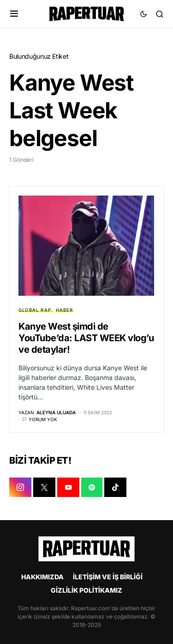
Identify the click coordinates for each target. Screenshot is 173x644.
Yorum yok (43, 419)
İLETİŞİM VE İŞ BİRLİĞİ (108, 577)
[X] (44, 487)
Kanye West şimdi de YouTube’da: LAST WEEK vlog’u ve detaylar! (86, 338)
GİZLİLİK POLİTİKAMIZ (86, 590)
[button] (14, 14)
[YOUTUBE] (68, 487)
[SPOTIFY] (92, 487)
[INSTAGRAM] (20, 487)
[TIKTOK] (115, 487)
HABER (65, 310)
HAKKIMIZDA (42, 577)
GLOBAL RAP (35, 310)
